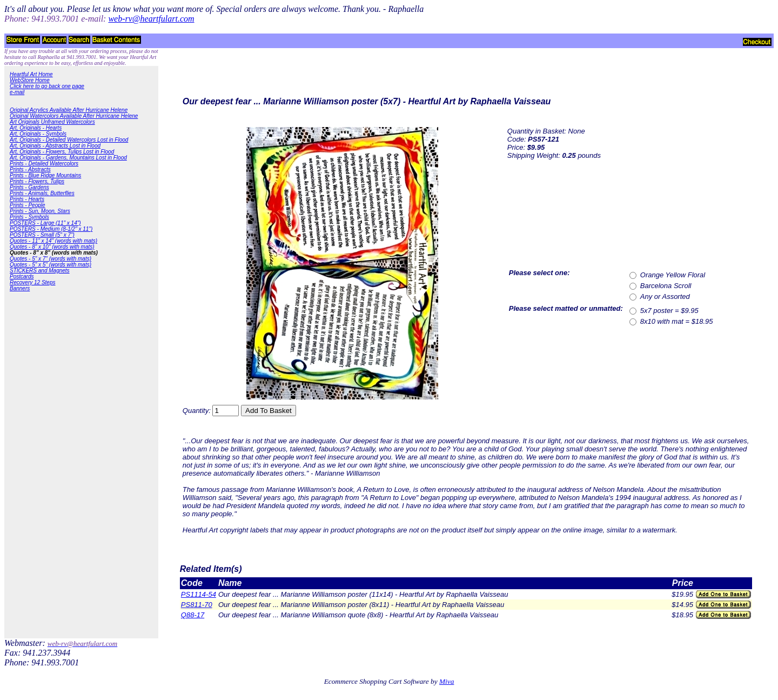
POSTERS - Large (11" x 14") (45, 223)
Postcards (22, 276)
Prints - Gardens (29, 187)
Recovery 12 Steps (33, 282)
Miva (447, 681)
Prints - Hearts (27, 199)
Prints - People (28, 205)
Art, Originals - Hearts (36, 128)
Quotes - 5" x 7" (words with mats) (51, 259)
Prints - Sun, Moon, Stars (40, 211)
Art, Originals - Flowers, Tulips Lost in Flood (62, 152)
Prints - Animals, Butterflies (42, 193)
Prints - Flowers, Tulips (37, 181)
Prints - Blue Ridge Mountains (45, 175)
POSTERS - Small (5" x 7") (42, 235)
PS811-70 (197, 605)
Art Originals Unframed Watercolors (52, 122)
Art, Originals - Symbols (38, 134)
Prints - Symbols (29, 217)
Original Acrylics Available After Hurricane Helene (69, 110)
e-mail (17, 92)
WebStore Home (30, 80)
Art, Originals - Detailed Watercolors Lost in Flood (69, 140)
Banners (20, 288)
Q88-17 (193, 615)
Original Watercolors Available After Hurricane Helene (74, 116)
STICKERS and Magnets (40, 271)
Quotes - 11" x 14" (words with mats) (53, 241)
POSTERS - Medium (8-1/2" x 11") (51, 229)
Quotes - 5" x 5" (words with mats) (51, 265)
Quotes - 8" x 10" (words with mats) (52, 247)
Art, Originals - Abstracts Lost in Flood (55, 146)
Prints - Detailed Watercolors (44, 164)
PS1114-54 (199, 594)
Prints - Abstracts (30, 169)
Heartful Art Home (31, 74)
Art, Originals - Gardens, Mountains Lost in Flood (68, 158)
